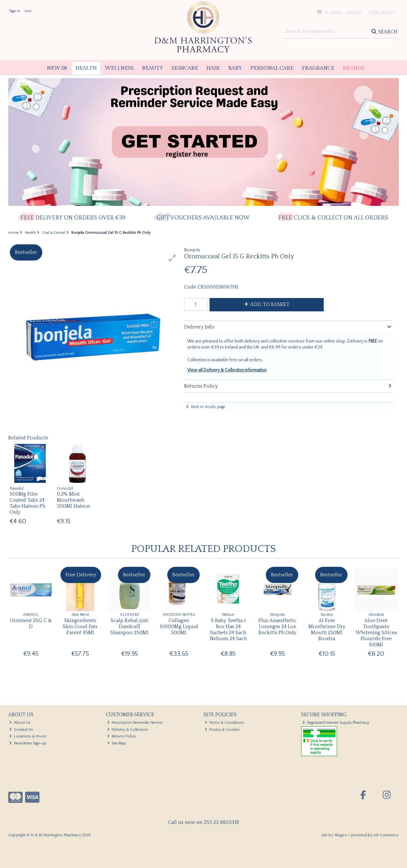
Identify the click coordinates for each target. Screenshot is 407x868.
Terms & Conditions (225, 723)
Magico (341, 835)
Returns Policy (122, 736)
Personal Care (272, 68)
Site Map (117, 743)
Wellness (119, 68)
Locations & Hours (28, 736)
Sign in (15, 11)
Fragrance (318, 68)
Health (86, 68)
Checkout (382, 13)
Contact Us (21, 730)
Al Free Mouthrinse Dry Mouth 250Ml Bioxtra (327, 630)
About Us (20, 723)
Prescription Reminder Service (135, 723)
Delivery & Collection (128, 730)
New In (57, 68)
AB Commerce (386, 835)
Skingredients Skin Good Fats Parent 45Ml (80, 627)
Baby (235, 68)
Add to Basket (267, 304)
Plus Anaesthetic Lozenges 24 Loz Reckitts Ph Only (277, 627)
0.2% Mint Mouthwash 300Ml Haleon (73, 500)
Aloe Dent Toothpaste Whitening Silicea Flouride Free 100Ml (376, 633)
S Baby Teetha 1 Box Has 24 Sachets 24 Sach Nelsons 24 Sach (228, 630)
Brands (353, 68)
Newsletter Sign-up (28, 743)
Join (28, 11)
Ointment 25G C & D (31, 624)
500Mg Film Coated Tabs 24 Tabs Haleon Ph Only (27, 503)
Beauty (152, 68)
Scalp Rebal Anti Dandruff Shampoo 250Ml (129, 627)
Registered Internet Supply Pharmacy (336, 723)
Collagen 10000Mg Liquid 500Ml (179, 627)
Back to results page (208, 407)
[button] (172, 258)
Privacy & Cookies (223, 730)
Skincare (185, 68)
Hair (213, 68)
